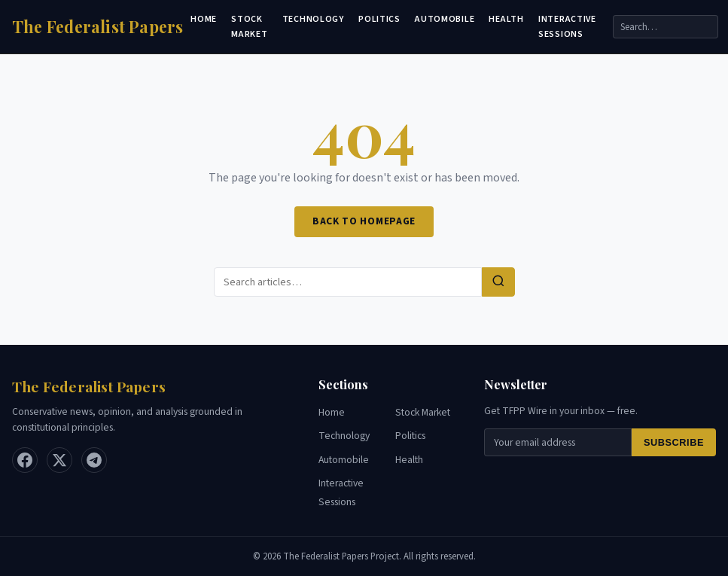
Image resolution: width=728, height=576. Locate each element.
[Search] (666, 27)
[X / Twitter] (59, 460)
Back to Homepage (364, 221)
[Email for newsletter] (558, 442)
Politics (379, 19)
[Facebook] (25, 460)
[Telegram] (94, 460)
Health (506, 19)
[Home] (98, 27)
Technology (313, 19)
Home (204, 19)
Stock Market (249, 26)
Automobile (445, 19)
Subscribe (674, 442)
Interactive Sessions (567, 26)
